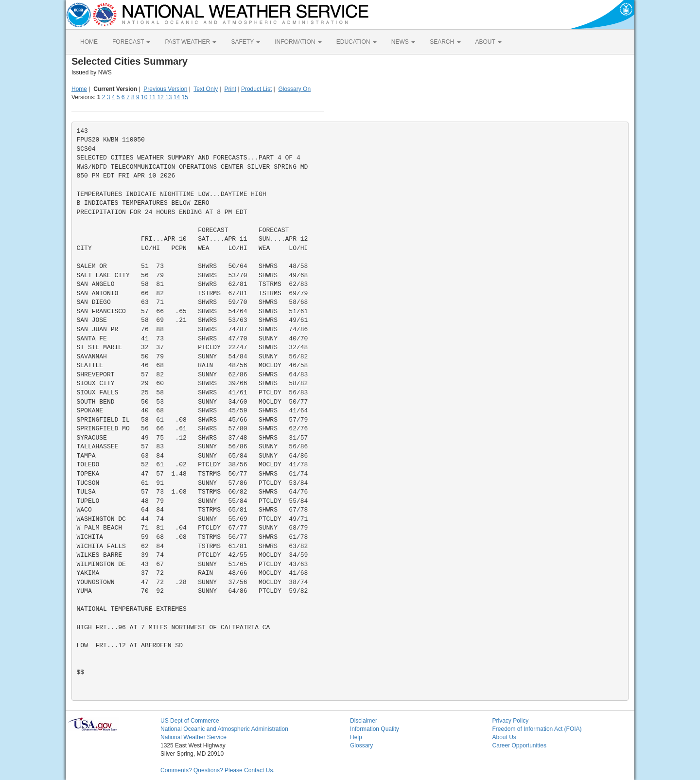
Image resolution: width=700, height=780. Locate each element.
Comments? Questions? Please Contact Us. (218, 770)
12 (160, 97)
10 (144, 97)
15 (185, 97)
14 (177, 97)
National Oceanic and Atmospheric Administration (224, 729)
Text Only (206, 89)
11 (152, 97)
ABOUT (489, 42)
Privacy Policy (511, 721)
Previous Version (165, 89)
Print (230, 89)
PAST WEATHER (191, 42)
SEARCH (445, 42)
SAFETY (245, 42)
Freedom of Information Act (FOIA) (537, 729)
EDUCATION (357, 42)
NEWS (403, 42)
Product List (256, 89)
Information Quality (375, 729)
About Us (504, 737)
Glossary (361, 745)
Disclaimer (364, 721)
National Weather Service (193, 737)
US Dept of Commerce (190, 721)
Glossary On (294, 89)
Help (356, 737)
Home (79, 89)
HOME (89, 42)
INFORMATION (298, 42)
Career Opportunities (519, 745)
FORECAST (131, 42)
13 (168, 97)
